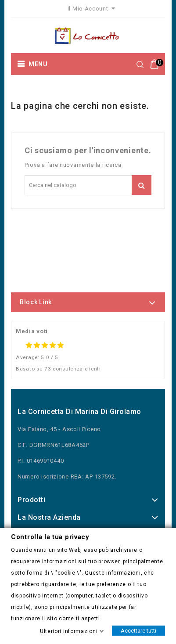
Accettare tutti (138, 630)
